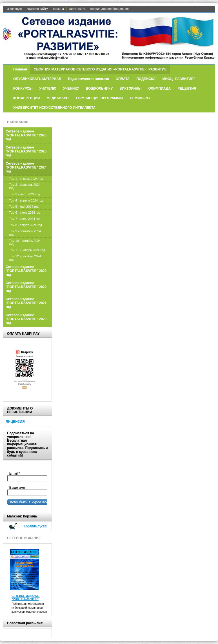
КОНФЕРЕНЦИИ (26, 98)
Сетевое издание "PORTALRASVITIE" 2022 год (26, 287)
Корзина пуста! (36, 526)
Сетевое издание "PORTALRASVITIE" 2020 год (26, 319)
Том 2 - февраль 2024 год (25, 186)
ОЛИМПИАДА (160, 88)
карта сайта (77, 9)
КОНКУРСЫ (23, 88)
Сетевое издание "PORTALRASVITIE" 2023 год (26, 271)
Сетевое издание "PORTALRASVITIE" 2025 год (26, 151)
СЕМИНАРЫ (140, 98)
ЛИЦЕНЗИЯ (15, 422)
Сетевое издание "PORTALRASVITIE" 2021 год (26, 303)
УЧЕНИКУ (71, 88)
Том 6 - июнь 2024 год (25, 213)
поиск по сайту (37, 9)
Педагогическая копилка (88, 79)
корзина (58, 9)
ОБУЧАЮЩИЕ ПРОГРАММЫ (100, 98)
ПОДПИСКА (146, 79)
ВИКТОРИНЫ (130, 88)
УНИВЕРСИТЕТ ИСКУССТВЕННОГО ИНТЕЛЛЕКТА (54, 108)
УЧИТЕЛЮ (48, 88)
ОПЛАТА (123, 79)
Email (16, 473)
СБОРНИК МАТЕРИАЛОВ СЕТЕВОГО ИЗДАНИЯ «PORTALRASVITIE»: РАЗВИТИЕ (100, 69)
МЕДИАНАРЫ (58, 98)
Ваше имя (16, 488)
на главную (14, 9)
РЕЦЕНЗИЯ (187, 88)
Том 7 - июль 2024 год (25, 219)
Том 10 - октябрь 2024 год (25, 242)
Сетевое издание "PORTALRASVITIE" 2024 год (26, 167)
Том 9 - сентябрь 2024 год (25, 233)
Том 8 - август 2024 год (25, 225)
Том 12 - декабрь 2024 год (25, 258)
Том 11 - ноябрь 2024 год (27, 250)
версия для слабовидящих (110, 9)
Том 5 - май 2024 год (24, 207)
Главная (20, 69)
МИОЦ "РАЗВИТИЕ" (179, 79)
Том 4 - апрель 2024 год (26, 200)
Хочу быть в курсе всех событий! (37, 502)
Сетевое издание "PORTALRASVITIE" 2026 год (26, 135)
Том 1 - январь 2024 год (26, 179)
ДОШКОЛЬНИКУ (99, 88)
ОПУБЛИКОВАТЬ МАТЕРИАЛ (37, 79)
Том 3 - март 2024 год (25, 194)
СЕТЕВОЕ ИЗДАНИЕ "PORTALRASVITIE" (26, 597)
